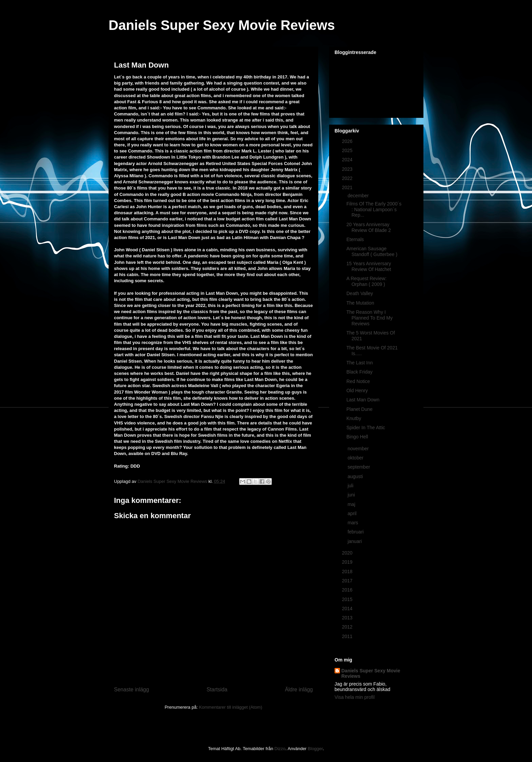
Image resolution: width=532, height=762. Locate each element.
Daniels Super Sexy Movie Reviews (222, 25)
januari (355, 541)
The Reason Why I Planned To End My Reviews (369, 318)
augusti (356, 476)
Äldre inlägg (299, 690)
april (353, 513)
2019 (348, 562)
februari (356, 532)
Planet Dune (359, 409)
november (359, 449)
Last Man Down (363, 400)
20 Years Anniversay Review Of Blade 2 (369, 227)
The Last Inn (360, 363)
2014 (348, 609)
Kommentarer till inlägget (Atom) (230, 707)
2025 (348, 150)
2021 (348, 187)
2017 (348, 581)
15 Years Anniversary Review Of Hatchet (369, 266)
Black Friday (359, 372)
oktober (356, 458)
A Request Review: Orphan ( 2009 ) (366, 281)
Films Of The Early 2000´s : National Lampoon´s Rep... (374, 210)
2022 (348, 178)
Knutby (354, 418)
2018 (348, 571)
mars (353, 523)
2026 (348, 141)
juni (352, 495)
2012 (348, 627)
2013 (348, 618)
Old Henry (357, 391)
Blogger (315, 749)
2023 (348, 169)
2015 (348, 599)
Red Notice (358, 381)
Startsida (217, 690)
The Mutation (360, 303)
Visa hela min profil (355, 697)
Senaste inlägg (131, 690)
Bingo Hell (357, 437)
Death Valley (360, 293)
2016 (348, 590)
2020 (348, 553)
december (359, 196)
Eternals (355, 239)
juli (351, 486)
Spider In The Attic (366, 428)
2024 (348, 160)
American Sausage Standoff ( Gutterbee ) (372, 251)
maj (352, 504)
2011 (348, 636)
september (359, 467)
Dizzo (280, 749)
